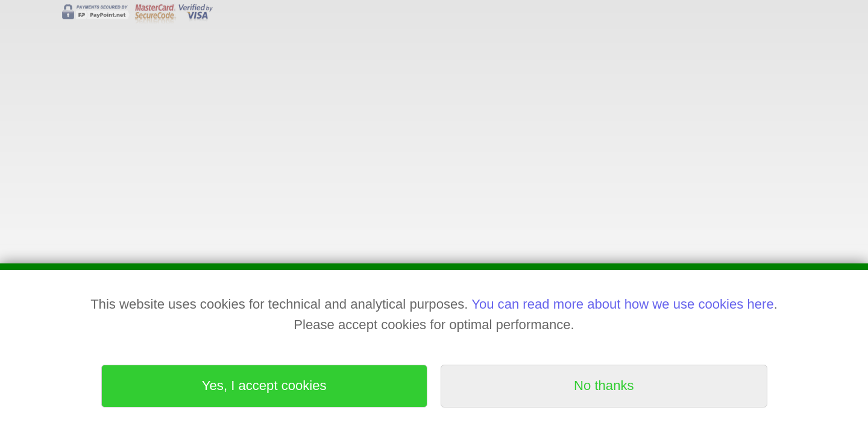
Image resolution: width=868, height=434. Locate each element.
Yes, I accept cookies (264, 385)
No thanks (604, 385)
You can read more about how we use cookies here (623, 304)
